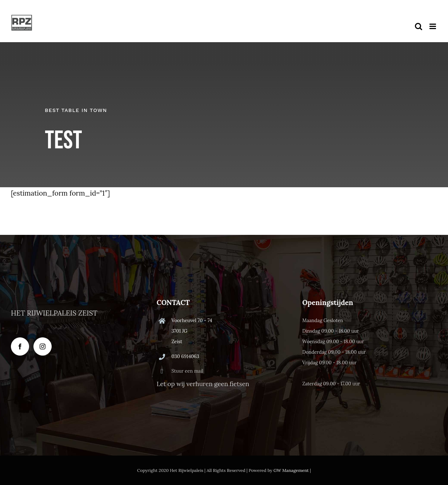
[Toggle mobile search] (419, 26)
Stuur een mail (187, 371)
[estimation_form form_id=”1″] (60, 193)
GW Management (291, 470)
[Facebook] (20, 346)
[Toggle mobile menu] (433, 26)
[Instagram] (43, 346)
